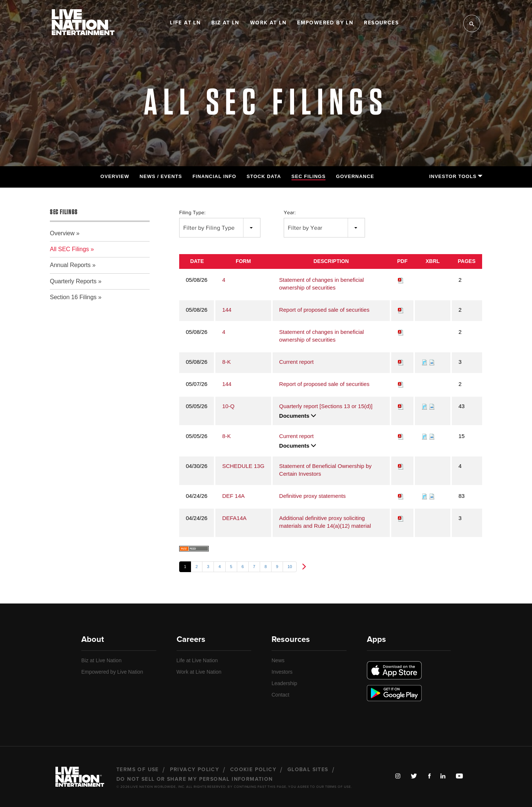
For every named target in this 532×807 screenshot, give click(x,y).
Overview (115, 176)
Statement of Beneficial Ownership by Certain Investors (325, 470)
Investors (282, 672)
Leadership (284, 683)
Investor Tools (456, 176)
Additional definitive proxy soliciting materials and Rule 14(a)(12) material (325, 522)
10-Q (228, 406)
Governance (355, 176)
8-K (226, 362)
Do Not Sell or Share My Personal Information (195, 779)
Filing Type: (192, 213)
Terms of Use (138, 770)
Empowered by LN (325, 23)
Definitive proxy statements (313, 496)
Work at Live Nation (199, 672)
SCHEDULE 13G (243, 466)
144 (227, 310)
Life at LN (185, 23)
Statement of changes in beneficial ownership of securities (322, 284)
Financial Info (214, 176)
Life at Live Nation (197, 660)
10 (290, 567)
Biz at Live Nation (101, 660)
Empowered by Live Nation (112, 672)
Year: (290, 213)
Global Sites (308, 770)
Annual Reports (70, 265)
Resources (381, 23)
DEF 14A (233, 496)
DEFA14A (234, 518)
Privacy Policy (195, 770)
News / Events (161, 176)
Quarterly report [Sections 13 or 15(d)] (326, 406)
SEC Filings (309, 176)
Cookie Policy (253, 770)
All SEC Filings (69, 249)
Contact (280, 695)
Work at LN (268, 23)
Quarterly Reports (73, 281)
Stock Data (264, 176)
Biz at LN (225, 23)
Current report (296, 362)
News (278, 660)
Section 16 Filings (73, 297)
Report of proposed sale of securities (324, 310)
